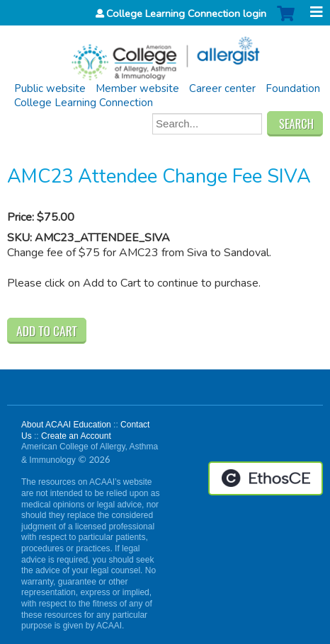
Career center (222, 88)
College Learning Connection (84, 103)
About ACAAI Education (66, 425)
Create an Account (76, 436)
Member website (137, 88)
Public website (50, 88)
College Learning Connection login (186, 13)
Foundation (293, 88)
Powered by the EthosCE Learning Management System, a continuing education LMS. (266, 478)
